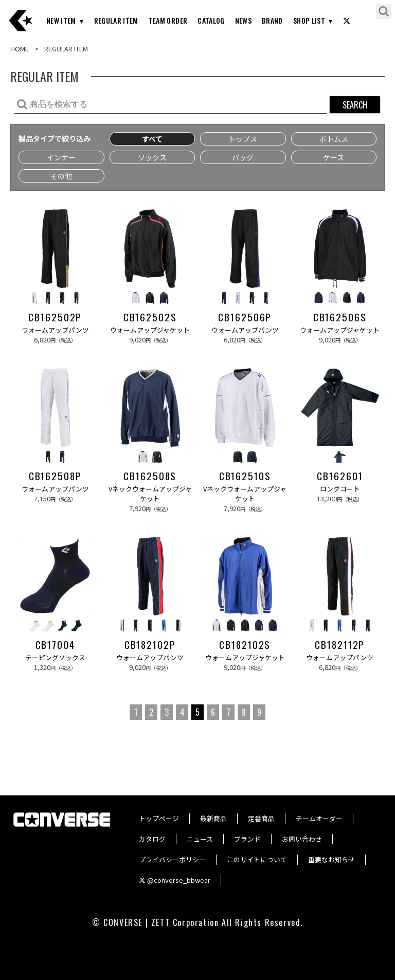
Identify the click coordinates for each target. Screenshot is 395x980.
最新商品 (213, 818)
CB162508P (55, 476)
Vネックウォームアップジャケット (150, 494)
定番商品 (261, 818)
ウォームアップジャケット (150, 330)
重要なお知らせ (331, 859)
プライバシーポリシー (172, 859)
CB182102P (150, 645)
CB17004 (55, 645)
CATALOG (211, 20)
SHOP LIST (309, 20)
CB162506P (245, 317)
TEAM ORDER (168, 20)
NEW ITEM (61, 20)
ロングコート (340, 489)
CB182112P (340, 645)
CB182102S (245, 645)
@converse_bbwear (175, 880)
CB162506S (340, 317)
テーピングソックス (55, 657)
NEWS (243, 20)
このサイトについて (257, 859)
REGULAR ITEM (116, 20)
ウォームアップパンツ (55, 330)
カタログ (152, 839)
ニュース (200, 839)
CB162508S (150, 476)
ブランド (247, 839)
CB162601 (340, 476)
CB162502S (150, 317)
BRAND (272, 20)
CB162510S (245, 476)
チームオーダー (319, 818)
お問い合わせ (302, 839)
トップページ (159, 818)
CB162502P (55, 317)
